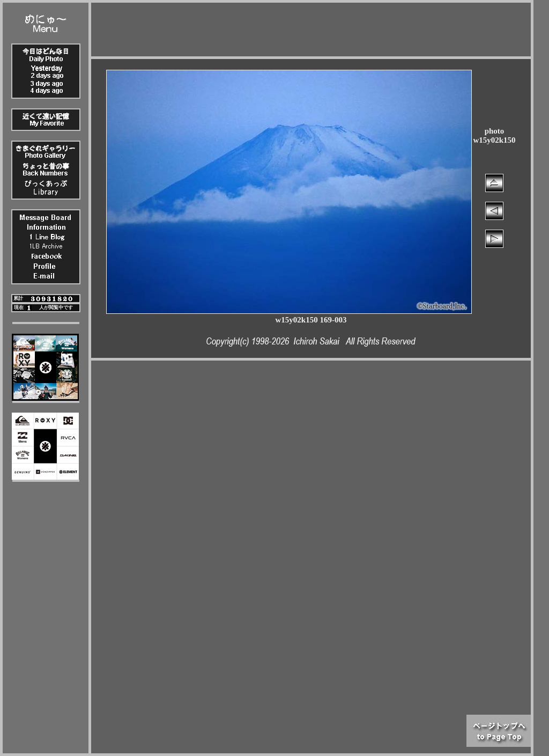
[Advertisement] (311, 27)
